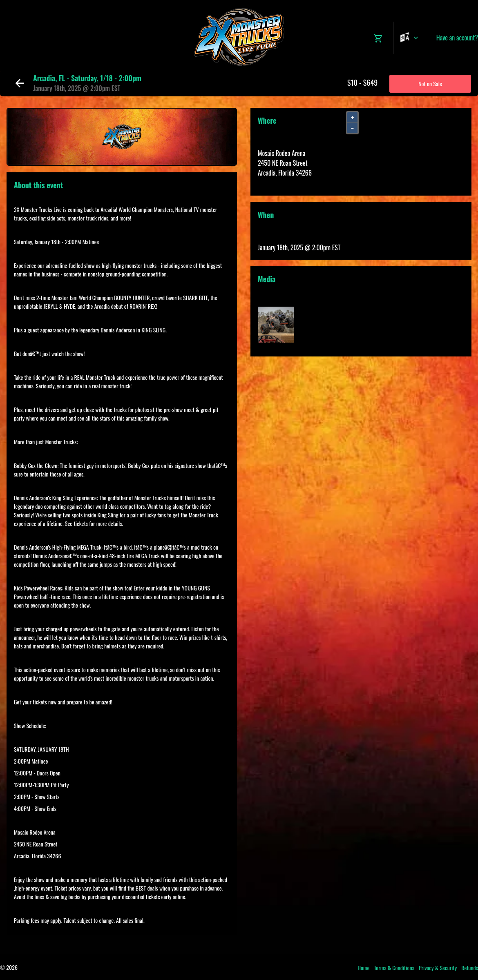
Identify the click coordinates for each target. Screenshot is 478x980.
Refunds (470, 968)
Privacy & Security (438, 968)
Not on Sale (430, 84)
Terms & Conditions (394, 968)
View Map (269, 183)
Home (363, 968)
